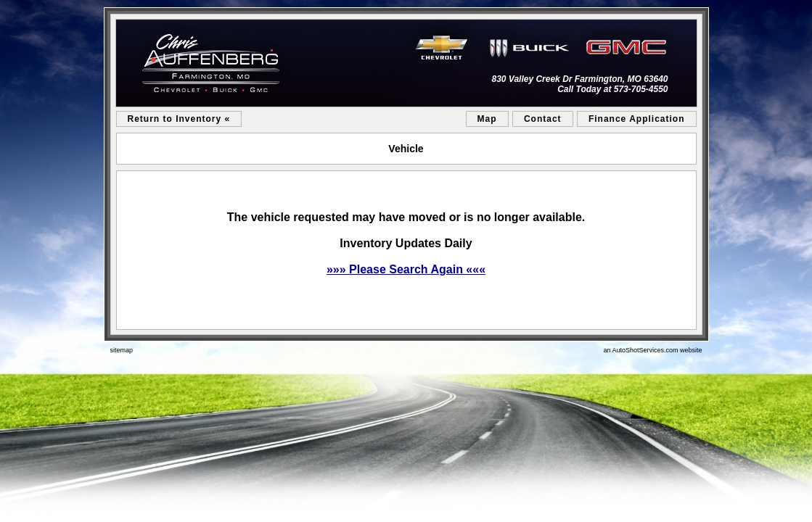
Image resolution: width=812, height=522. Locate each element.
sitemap (122, 350)
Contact (543, 119)
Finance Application (637, 119)
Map (487, 119)
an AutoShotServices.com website (652, 350)
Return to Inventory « (179, 119)
